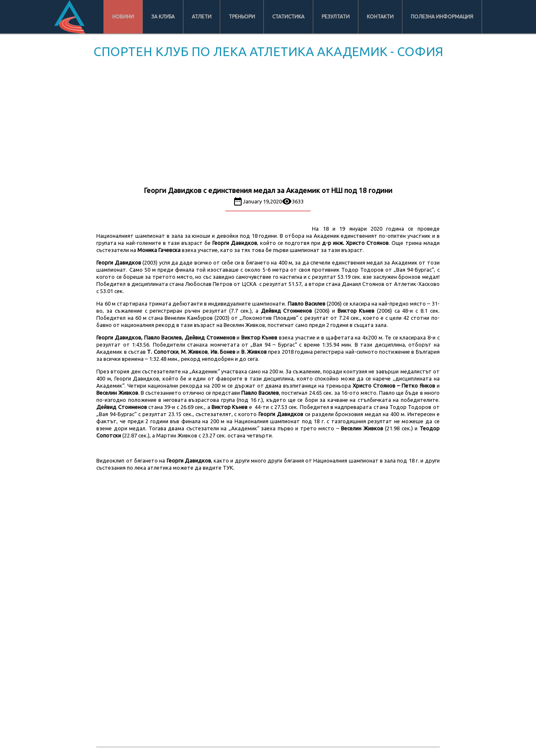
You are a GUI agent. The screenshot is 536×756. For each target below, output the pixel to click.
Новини (123, 17)
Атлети (202, 17)
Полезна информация (442, 17)
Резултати (336, 17)
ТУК (228, 468)
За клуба (163, 17)
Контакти (380, 17)
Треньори (242, 17)
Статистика (288, 17)
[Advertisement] (268, 124)
